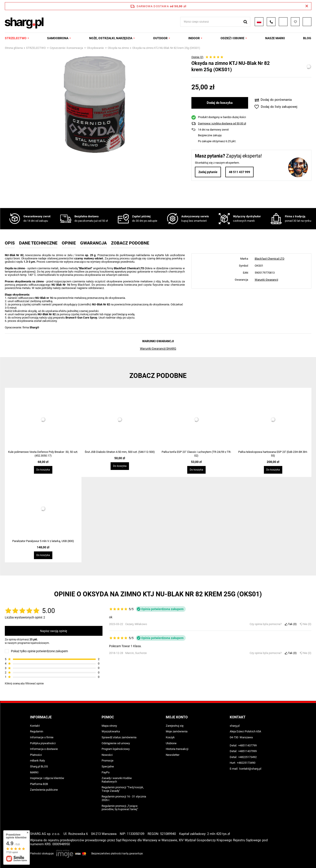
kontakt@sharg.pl (250, 769)
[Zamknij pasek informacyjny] (307, 6)
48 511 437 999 (239, 172)
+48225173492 (247, 757)
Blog (307, 38)
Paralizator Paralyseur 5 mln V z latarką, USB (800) (43, 541)
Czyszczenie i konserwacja (66, 48)
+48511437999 (247, 751)
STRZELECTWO (16, 38)
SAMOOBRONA (58, 38)
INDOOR (194, 38)
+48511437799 (247, 745)
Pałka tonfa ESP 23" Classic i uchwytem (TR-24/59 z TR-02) (196, 454)
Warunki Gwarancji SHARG (158, 349)
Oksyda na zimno (118, 48)
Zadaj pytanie (208, 172)
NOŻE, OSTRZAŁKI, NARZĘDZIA (111, 38)
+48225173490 (246, 763)
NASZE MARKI (275, 38)
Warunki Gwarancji (266, 280)
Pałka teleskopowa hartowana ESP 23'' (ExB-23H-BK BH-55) (273, 454)
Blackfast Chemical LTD (270, 259)
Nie (306, 624)
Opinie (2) (197, 57)
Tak (291, 624)
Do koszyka (43, 470)
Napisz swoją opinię (54, 631)
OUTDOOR (160, 38)
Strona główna (14, 48)
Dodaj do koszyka (220, 103)
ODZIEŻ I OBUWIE (232, 38)
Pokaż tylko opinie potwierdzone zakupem (39, 651)
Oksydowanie (95, 48)
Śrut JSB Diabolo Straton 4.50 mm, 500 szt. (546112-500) (120, 452)
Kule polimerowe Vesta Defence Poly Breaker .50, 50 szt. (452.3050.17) (43, 454)
